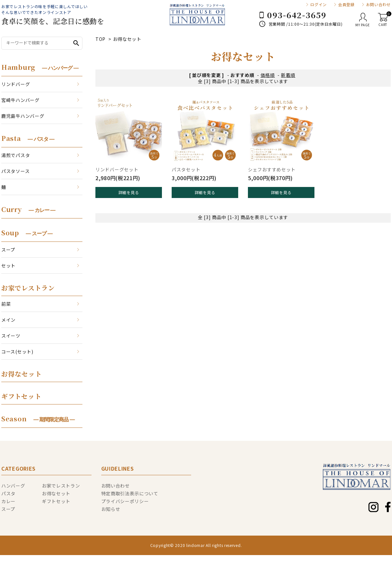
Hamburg (40, 67)
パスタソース (15, 171)
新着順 (288, 75)
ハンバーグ (13, 486)
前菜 (6, 304)
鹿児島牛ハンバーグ (23, 116)
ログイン (318, 5)
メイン (8, 320)
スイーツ (11, 336)
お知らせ (111, 509)
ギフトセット (21, 396)
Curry (28, 209)
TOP (100, 39)
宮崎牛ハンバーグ (20, 100)
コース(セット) (17, 352)
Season (38, 419)
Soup (27, 233)
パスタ (8, 493)
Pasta (28, 138)
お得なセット (127, 39)
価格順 (268, 75)
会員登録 (346, 5)
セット (8, 266)
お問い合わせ (378, 5)
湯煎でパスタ (16, 155)
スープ (8, 250)
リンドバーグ (16, 84)
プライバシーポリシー (125, 501)
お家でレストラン (28, 288)
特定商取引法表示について (130, 493)
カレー (8, 501)
